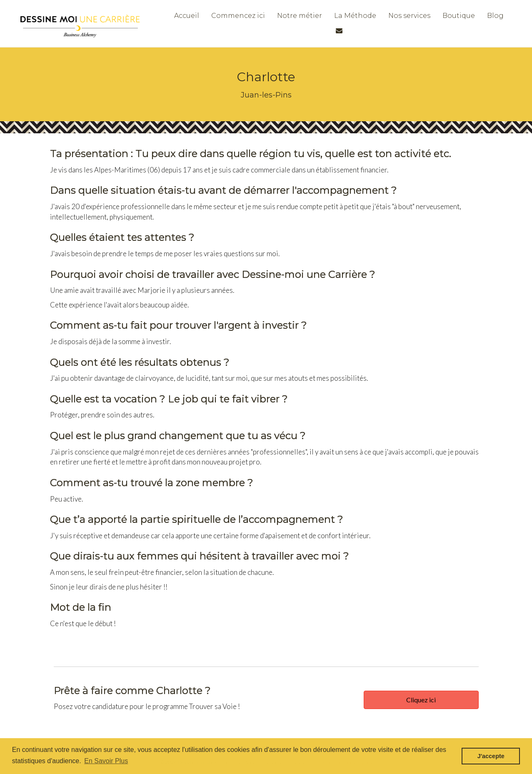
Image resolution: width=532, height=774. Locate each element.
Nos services (409, 16)
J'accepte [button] (491, 756)
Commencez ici (238, 16)
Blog (495, 16)
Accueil (187, 16)
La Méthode (355, 16)
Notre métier (300, 16)
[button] (421, 700)
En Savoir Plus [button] (106, 761)
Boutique (459, 16)
